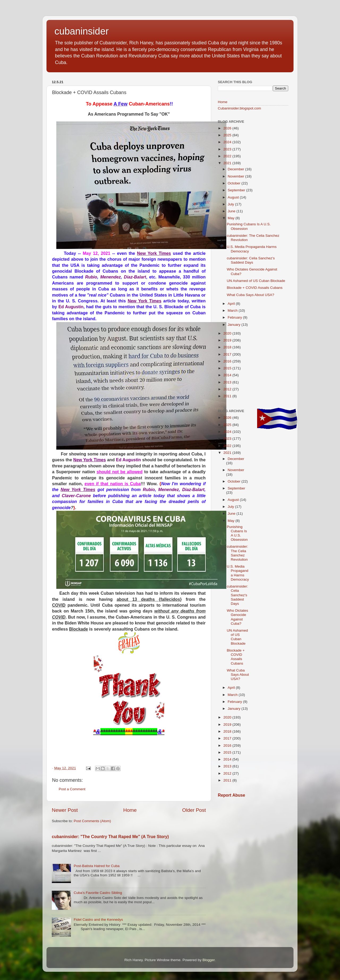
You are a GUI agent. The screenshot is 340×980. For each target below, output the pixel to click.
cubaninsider (82, 31)
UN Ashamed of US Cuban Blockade (256, 281)
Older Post (194, 810)
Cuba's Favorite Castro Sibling (98, 893)
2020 (228, 333)
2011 (228, 396)
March (233, 311)
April (232, 304)
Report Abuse (231, 795)
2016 (228, 361)
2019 (228, 340)
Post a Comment (72, 789)
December (236, 169)
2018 (228, 347)
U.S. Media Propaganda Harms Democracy (238, 573)
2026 (228, 128)
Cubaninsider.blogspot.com (239, 108)
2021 (228, 163)
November (236, 176)
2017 (228, 354)
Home (130, 810)
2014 (228, 375)
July (231, 204)
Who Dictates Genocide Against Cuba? (237, 617)
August (234, 197)
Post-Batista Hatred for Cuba (97, 866)
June (232, 211)
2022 (228, 156)
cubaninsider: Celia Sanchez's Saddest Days (251, 260)
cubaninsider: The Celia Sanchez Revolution (237, 553)
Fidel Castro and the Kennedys (98, 920)
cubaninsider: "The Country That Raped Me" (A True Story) (110, 837)
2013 (228, 382)
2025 (228, 135)
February (235, 317)
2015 (228, 368)
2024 (228, 142)
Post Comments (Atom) (92, 821)
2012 (228, 389)
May (231, 218)
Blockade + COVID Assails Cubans (255, 288)
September (237, 190)
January (235, 325)
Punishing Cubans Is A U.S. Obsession (237, 533)
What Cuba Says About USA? (251, 295)
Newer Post (65, 810)
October (235, 183)
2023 (228, 149)
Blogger (209, 960)
